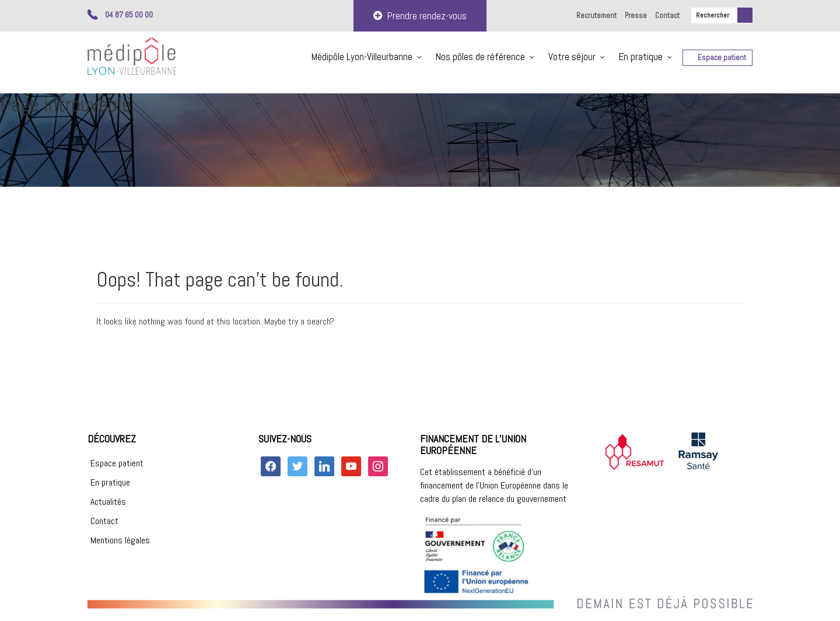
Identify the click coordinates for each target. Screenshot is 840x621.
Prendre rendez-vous (420, 15)
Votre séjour (572, 57)
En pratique (641, 57)
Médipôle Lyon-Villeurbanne (362, 57)
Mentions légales (120, 540)
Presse (636, 15)
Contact (667, 15)
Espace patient (722, 57)
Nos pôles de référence (480, 57)
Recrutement (596, 15)
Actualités (108, 502)
